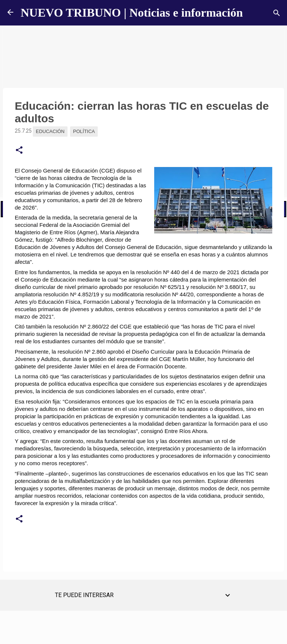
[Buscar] (277, 13)
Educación (50, 131)
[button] (19, 150)
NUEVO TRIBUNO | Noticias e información (132, 13)
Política (84, 131)
